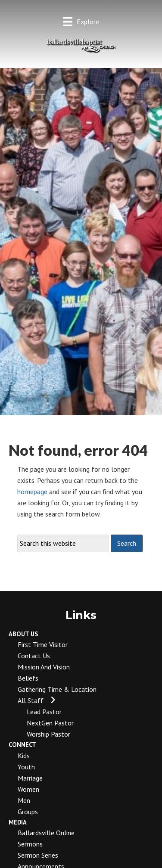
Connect (22, 745)
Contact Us (34, 656)
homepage (32, 492)
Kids (24, 756)
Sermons (30, 844)
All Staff (31, 700)
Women (28, 789)
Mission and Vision (44, 667)
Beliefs (28, 678)
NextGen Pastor (50, 723)
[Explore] (81, 21)
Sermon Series (38, 855)
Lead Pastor (44, 712)
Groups (28, 812)
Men (24, 800)
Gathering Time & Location (57, 689)
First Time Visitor (43, 644)
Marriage (30, 778)
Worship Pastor (48, 734)
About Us (23, 634)
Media (18, 822)
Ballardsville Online (46, 833)
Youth (26, 767)
